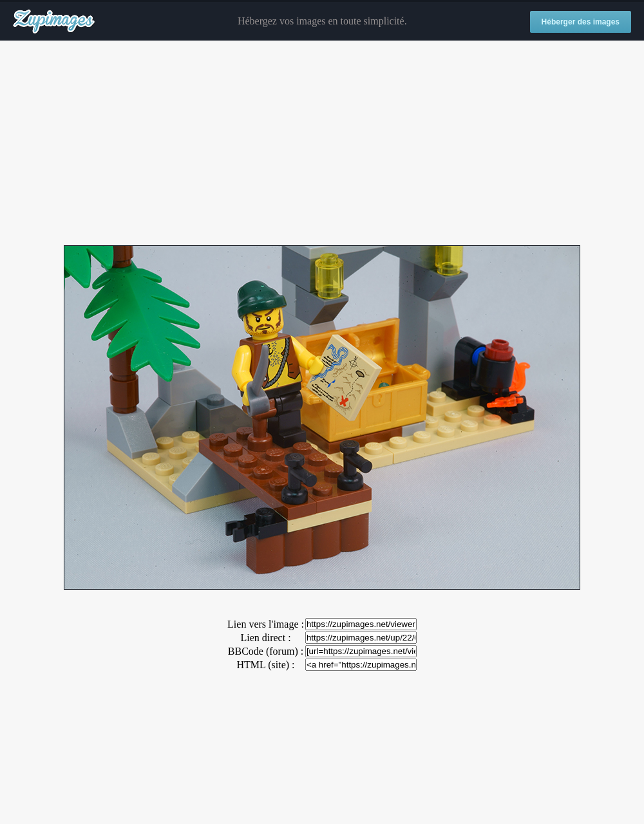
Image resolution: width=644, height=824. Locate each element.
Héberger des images (581, 22)
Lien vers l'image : (266, 624)
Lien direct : (265, 638)
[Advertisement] (322, 144)
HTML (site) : (265, 665)
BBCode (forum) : (266, 651)
